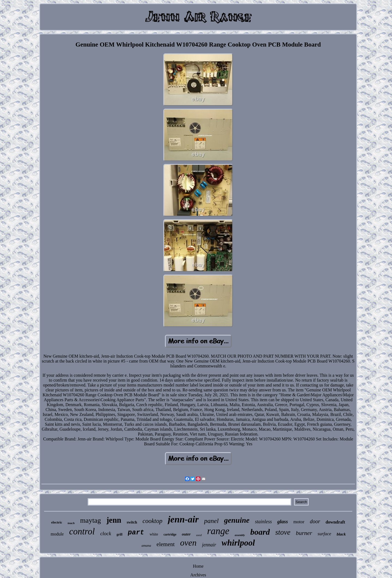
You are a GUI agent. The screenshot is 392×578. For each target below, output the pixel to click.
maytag (91, 520)
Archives (198, 575)
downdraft (335, 522)
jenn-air (183, 519)
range (218, 531)
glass (282, 521)
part (136, 533)
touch (71, 523)
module (57, 534)
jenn (114, 520)
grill (119, 534)
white (154, 534)
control (82, 531)
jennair (209, 545)
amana (146, 545)
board (260, 532)
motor (299, 522)
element (166, 544)
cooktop (153, 521)
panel (211, 521)
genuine (237, 520)
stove (283, 532)
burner (304, 533)
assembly (240, 535)
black (341, 534)
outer (186, 534)
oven (188, 543)
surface (324, 534)
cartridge (170, 534)
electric (57, 522)
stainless (263, 522)
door (315, 521)
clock (106, 533)
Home (198, 566)
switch (132, 522)
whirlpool (238, 543)
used (199, 535)
